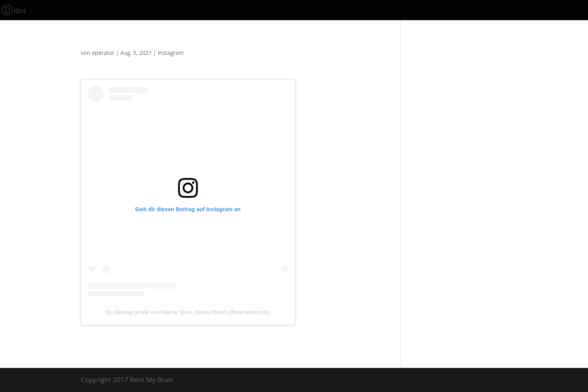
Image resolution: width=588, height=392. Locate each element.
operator (103, 53)
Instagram (171, 53)
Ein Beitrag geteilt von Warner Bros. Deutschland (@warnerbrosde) (188, 312)
